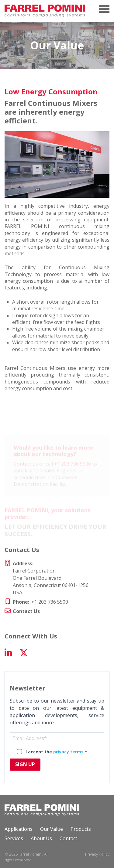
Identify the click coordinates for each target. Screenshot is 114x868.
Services (14, 838)
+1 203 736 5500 (73, 467)
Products (81, 829)
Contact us (26, 467)
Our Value (52, 829)
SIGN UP (25, 764)
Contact (68, 838)
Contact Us (26, 611)
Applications (19, 829)
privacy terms (68, 752)
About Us (41, 838)
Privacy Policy (97, 854)
